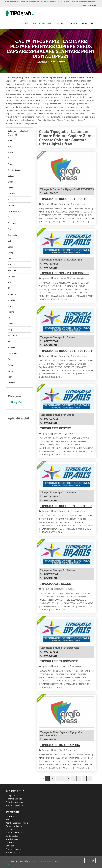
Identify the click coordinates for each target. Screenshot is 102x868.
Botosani (12, 176)
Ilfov (10, 288)
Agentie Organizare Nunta (17, 823)
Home (25, 23)
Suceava (11, 348)
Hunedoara (13, 271)
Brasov (11, 188)
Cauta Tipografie (43, 23)
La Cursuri (10, 846)
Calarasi (11, 205)
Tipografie (42, 62)
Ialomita (11, 276)
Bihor (10, 164)
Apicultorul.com (13, 852)
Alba (10, 140)
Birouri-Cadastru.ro (14, 833)
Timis (10, 359)
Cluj (9, 217)
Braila (10, 182)
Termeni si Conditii (14, 799)
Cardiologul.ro (12, 836)
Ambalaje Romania (14, 849)
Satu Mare (12, 336)
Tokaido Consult (48, 861)
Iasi (9, 282)
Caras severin (14, 211)
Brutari (9, 829)
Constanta (12, 223)
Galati (10, 247)
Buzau (10, 200)
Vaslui (10, 377)
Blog (60, 23)
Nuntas (9, 820)
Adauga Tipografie (89, 5)
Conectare (89, 23)
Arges (10, 152)
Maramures (13, 294)
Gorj (10, 259)
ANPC (59, 861)
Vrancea (11, 383)
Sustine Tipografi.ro (14, 805)
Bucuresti (12, 194)
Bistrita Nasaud (14, 170)
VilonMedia (34, 861)
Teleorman (12, 353)
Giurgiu (11, 253)
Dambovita (13, 235)
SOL (8, 864)
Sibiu (10, 342)
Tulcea (11, 365)
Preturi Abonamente (15, 802)
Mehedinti (12, 300)
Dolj (10, 241)
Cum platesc (11, 795)
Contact (72, 23)
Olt (9, 318)
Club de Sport (12, 816)
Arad (10, 146)
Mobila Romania (13, 839)
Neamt (11, 312)
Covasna (11, 229)
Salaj (10, 330)
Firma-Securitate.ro (14, 826)
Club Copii (10, 842)
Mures (11, 306)
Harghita (11, 265)
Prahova (11, 324)
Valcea (11, 371)
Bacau (10, 158)
